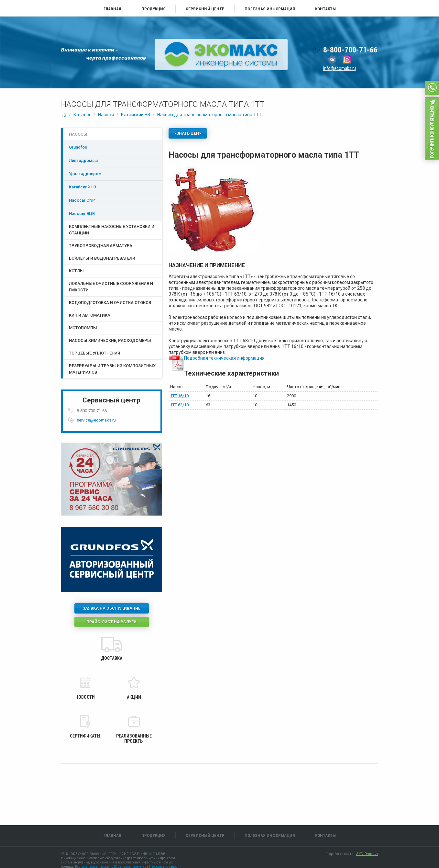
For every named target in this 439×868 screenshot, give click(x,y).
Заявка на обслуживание (112, 608)
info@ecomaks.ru (340, 68)
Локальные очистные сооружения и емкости (111, 287)
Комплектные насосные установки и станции (112, 230)
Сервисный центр (205, 9)
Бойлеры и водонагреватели (102, 258)
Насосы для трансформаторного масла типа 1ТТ (209, 115)
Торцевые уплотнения (94, 353)
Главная (112, 9)
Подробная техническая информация (224, 358)
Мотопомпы (83, 328)
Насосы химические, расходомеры (110, 340)
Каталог (82, 115)
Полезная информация (270, 9)
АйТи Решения (367, 854)
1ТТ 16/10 (179, 396)
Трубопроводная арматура (101, 246)
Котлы (76, 271)
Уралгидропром (85, 174)
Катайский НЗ (136, 115)
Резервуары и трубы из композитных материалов (112, 369)
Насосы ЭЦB (82, 214)
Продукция (154, 9)
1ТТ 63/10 (179, 405)
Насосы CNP (82, 200)
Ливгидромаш (83, 160)
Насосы (106, 115)
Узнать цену (188, 133)
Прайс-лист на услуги (111, 622)
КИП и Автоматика (90, 315)
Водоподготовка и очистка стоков (110, 303)
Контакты (325, 9)
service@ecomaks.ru (96, 420)
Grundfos (78, 147)
